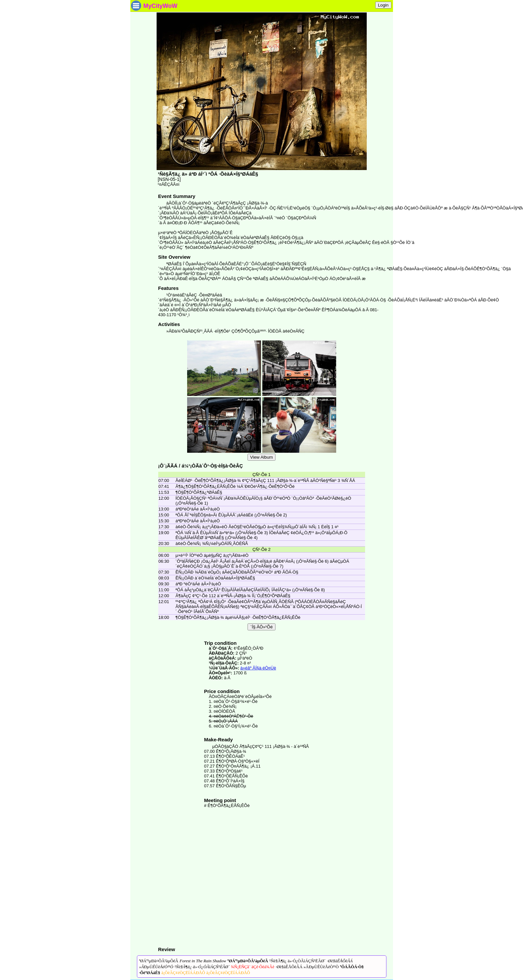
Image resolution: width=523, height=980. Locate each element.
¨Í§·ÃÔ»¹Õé (261, 627)
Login (383, 5)
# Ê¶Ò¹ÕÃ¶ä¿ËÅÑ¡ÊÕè (227, 806)
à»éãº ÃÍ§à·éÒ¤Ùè (258, 668)
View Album (261, 457)
